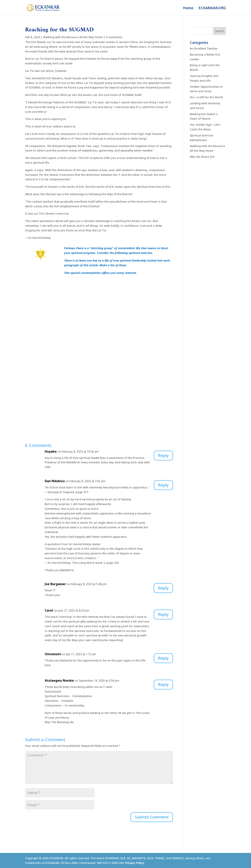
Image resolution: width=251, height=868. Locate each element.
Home (188, 8)
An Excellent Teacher (204, 48)
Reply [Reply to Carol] (163, 614)
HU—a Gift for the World (206, 97)
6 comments (114, 37)
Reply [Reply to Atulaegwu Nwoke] (163, 684)
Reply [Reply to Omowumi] (163, 658)
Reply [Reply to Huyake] (163, 455)
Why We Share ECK (202, 157)
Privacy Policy (135, 863)
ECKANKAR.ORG (212, 8)
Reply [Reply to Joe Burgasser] (163, 588)
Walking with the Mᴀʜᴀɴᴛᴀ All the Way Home (73, 37)
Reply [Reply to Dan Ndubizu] (163, 485)
